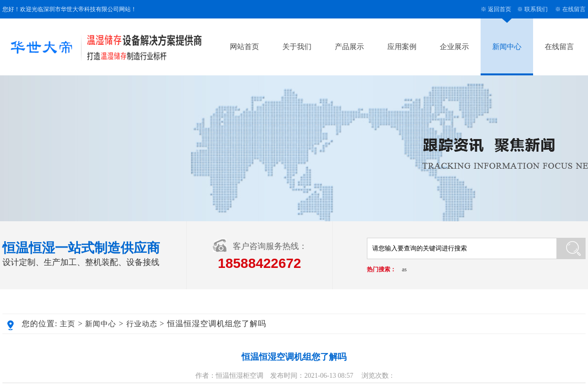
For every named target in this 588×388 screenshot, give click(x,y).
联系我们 (536, 9)
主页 (68, 324)
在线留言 (574, 9)
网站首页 (244, 47)
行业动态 (142, 324)
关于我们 (297, 47)
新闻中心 (507, 47)
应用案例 (402, 47)
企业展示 (454, 47)
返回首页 (500, 9)
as (404, 269)
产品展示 (349, 47)
